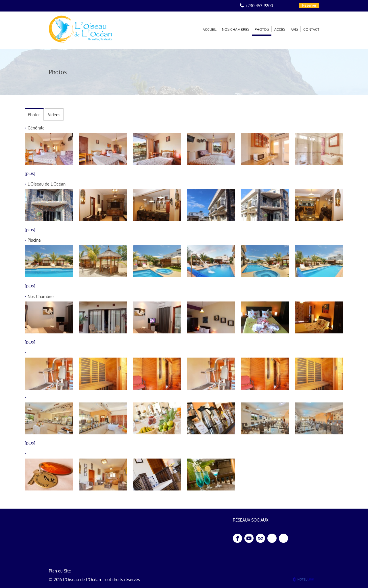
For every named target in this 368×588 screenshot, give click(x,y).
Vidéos (54, 115)
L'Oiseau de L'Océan (82, 580)
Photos (34, 115)
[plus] (30, 173)
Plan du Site (60, 571)
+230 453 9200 (259, 6)
